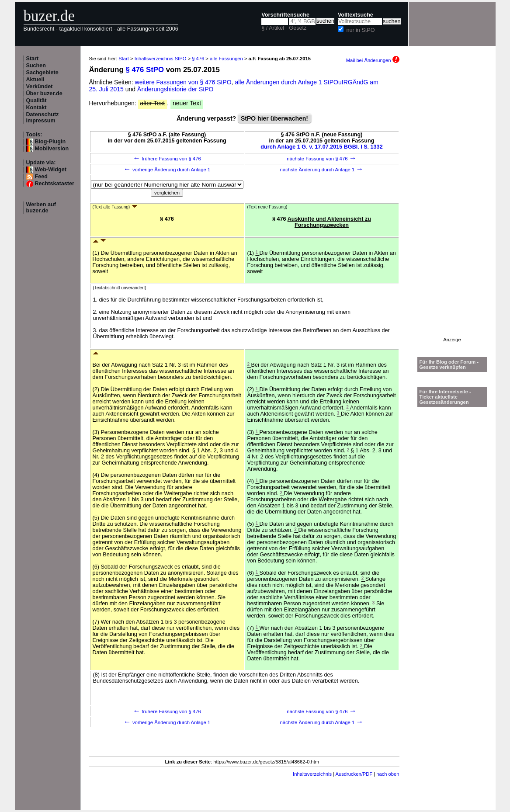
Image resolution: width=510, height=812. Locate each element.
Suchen (36, 66)
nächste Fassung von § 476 (321, 159)
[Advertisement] (452, 206)
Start (33, 59)
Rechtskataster (55, 184)
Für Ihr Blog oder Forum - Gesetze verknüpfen (449, 364)
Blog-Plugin (50, 142)
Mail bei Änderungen (373, 60)
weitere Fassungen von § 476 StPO (183, 82)
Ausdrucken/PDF (354, 774)
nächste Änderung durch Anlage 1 (322, 170)
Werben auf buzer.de (41, 208)
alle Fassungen (226, 59)
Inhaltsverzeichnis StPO (161, 59)
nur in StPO (360, 30)
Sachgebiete (42, 73)
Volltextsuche (356, 15)
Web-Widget (51, 170)
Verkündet (40, 87)
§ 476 (198, 59)
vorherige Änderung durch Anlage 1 (167, 170)
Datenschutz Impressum (43, 118)
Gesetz (298, 28)
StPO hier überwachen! (274, 118)
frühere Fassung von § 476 (167, 159)
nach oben (388, 774)
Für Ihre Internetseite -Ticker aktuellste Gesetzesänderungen (445, 397)
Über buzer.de (44, 94)
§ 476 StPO (145, 70)
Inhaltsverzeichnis (312, 774)
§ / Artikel (273, 28)
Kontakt (36, 108)
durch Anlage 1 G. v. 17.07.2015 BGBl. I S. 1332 (321, 147)
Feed (41, 177)
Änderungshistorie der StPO (175, 89)
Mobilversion (52, 149)
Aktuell (35, 80)
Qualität (36, 101)
